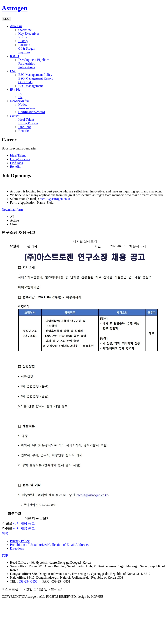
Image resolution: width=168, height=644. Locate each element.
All (12, 217)
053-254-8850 (28, 581)
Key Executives (29, 34)
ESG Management (31, 86)
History (23, 41)
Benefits (24, 131)
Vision (23, 37)
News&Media (19, 101)
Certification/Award (32, 112)
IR (20, 93)
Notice (23, 105)
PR (20, 97)
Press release (27, 108)
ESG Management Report (35, 78)
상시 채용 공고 (24, 523)
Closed (15, 224)
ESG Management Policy (35, 75)
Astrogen (15, 8)
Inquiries (24, 52)
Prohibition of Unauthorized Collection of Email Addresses (50, 545)
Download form (12, 210)
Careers (15, 116)
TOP (5, 555)
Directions (17, 548)
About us (16, 26)
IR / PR (15, 90)
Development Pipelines (34, 60)
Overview (25, 30)
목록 (5, 533)
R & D (14, 56)
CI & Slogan (27, 48)
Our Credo (25, 82)
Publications (27, 67)
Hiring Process (28, 123)
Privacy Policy (20, 541)
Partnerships (27, 63)
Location (24, 45)
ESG (13, 71)
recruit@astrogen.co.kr (55, 199)
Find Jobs (25, 127)
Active (14, 220)
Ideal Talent (26, 119)
